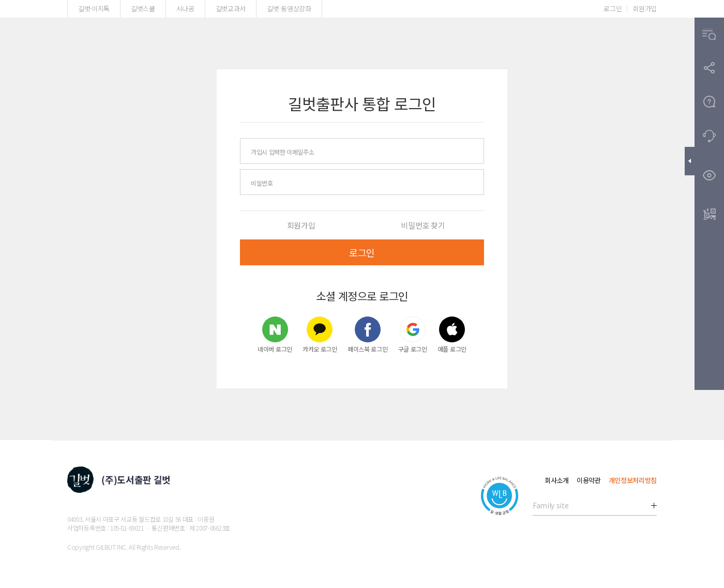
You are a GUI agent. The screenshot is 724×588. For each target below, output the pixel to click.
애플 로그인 (452, 334)
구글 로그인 (413, 334)
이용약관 (589, 480)
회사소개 (557, 480)
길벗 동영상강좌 (289, 9)
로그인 (613, 9)
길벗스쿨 (143, 9)
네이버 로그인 (275, 334)
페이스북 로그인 (368, 334)
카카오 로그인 (320, 334)
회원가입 (645, 9)
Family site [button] (550, 505)
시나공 (185, 9)
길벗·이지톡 (94, 9)
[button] (709, 34)
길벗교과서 (231, 9)
